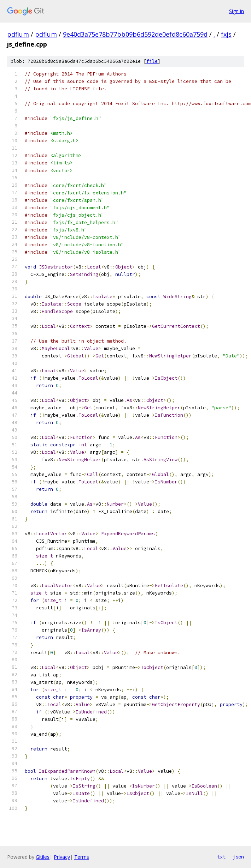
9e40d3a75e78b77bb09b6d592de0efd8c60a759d (135, 34)
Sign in (237, 11)
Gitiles (43, 857)
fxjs (226, 34)
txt (221, 857)
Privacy (62, 857)
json (238, 857)
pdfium (18, 34)
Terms (82, 857)
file (152, 61)
